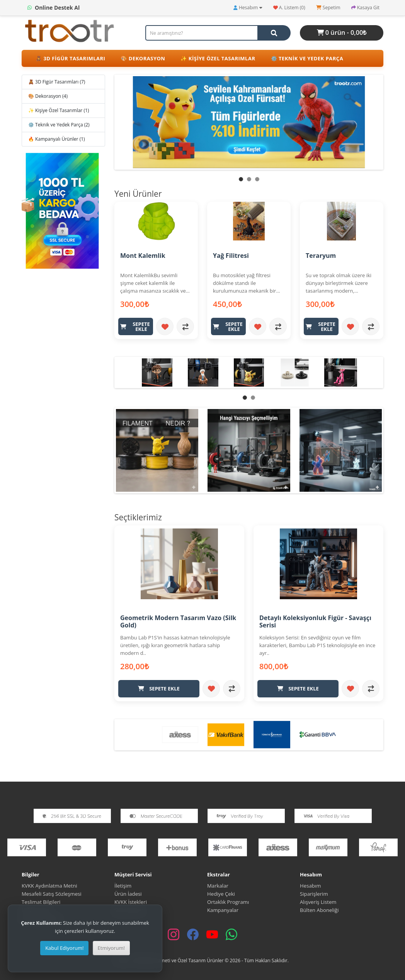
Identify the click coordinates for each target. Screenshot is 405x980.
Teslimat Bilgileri (41, 902)
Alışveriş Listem (318, 902)
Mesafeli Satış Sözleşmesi (52, 893)
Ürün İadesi (128, 893)
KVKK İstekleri (131, 902)
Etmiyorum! (111, 948)
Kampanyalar (223, 910)
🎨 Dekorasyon (143, 58)
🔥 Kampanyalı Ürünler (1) (57, 139)
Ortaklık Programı (228, 902)
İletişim (123, 885)
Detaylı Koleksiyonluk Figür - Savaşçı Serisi (315, 621)
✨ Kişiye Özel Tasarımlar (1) (59, 110)
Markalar (218, 885)
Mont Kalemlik (143, 256)
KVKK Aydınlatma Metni (49, 885)
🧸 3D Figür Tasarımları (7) (57, 82)
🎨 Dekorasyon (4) (48, 96)
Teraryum (321, 256)
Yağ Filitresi (231, 256)
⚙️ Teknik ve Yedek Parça (307, 58)
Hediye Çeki (221, 893)
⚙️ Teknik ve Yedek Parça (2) (59, 125)
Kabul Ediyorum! (64, 948)
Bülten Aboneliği (319, 910)
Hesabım (310, 885)
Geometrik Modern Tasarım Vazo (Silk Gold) (178, 621)
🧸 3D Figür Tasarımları (70, 58)
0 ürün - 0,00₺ (342, 32)
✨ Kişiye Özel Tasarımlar (218, 58)
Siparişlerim (314, 893)
